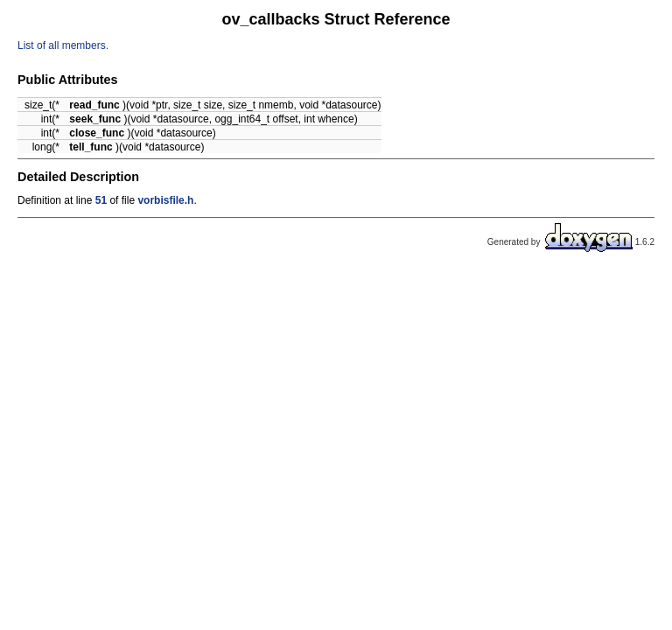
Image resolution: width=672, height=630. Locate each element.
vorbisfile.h (165, 200)
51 (101, 200)
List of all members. (63, 45)
